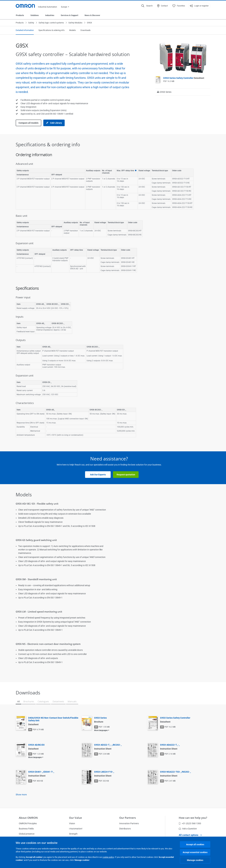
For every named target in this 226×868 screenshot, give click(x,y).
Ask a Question (188, 829)
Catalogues (43, 701)
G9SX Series (100, 718)
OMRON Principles (28, 823)
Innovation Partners (129, 823)
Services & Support (69, 15)
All (19, 701)
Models (73, 30)
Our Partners (128, 818)
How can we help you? (193, 818)
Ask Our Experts (98, 475)
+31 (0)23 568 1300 (190, 823)
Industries (50, 15)
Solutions (35, 15)
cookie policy (108, 857)
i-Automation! (76, 829)
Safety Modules (75, 23)
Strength (73, 834)
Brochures (29, 701)
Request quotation (126, 475)
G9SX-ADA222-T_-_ (170, 745)
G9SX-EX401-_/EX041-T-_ (41, 772)
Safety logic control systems (51, 23)
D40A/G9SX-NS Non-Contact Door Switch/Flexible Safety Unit (53, 719)
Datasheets (58, 701)
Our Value (75, 818)
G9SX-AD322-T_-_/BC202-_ (108, 745)
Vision (72, 823)
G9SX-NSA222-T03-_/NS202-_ (175, 772)
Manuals (72, 701)
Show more (21, 795)
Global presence (27, 834)
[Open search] (147, 6)
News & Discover (92, 15)
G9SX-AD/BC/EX (36, 745)
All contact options (190, 835)
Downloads (86, 30)
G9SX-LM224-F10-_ (104, 772)
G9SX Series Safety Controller (184, 78)
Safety (31, 23)
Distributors (125, 829)
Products (20, 15)
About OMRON (28, 818)
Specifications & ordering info (51, 30)
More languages (101, 730)
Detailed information (25, 30)
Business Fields (26, 829)
